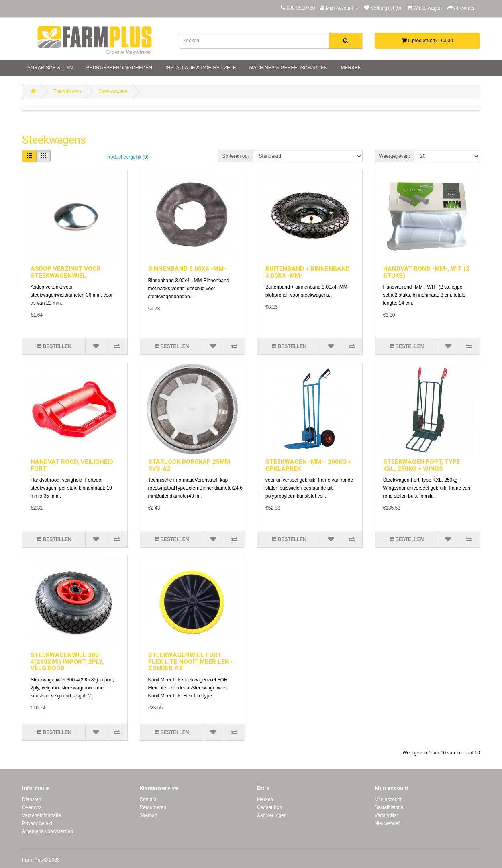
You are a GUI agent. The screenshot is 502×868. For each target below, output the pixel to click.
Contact (148, 799)
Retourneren (153, 807)
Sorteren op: (236, 156)
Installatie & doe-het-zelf (200, 68)
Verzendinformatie (42, 815)
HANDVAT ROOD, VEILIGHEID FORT (72, 465)
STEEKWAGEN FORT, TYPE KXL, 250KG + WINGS (422, 465)
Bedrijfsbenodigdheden (118, 68)
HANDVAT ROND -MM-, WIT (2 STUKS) (426, 272)
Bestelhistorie (389, 807)
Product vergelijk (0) (127, 157)
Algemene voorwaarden (48, 831)
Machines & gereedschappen (288, 68)
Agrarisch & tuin (49, 68)
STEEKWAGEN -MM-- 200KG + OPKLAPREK (308, 465)
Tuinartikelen (67, 91)
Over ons (32, 807)
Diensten (32, 799)
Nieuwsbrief (387, 823)
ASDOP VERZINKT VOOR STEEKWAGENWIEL (66, 272)
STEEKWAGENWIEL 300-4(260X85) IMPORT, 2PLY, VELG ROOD (67, 662)
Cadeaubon (269, 807)
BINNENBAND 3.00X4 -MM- (187, 269)
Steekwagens (113, 91)
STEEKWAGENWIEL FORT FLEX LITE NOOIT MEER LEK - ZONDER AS (190, 662)
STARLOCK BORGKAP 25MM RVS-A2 (189, 465)
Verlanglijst (386, 815)
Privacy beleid (37, 823)
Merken (350, 68)
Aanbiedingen (272, 815)
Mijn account (388, 799)
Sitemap (149, 815)
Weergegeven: (395, 156)
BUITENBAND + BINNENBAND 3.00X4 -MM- (308, 272)
